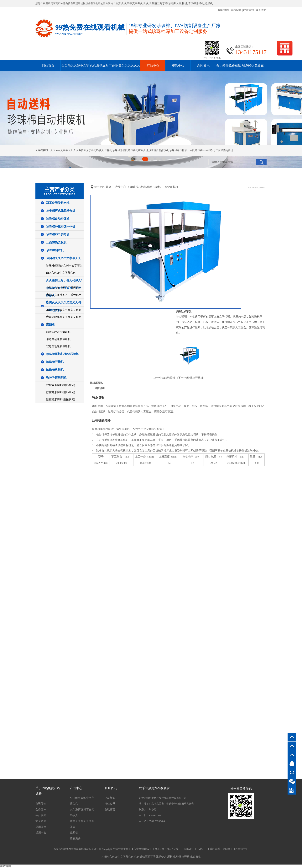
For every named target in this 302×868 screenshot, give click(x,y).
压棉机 (183, 3)
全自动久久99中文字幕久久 (64, 258)
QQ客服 (292, 764)
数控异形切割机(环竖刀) (61, 392)
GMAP (200, 849)
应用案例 (41, 827)
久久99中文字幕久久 (133, 3)
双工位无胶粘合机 (58, 203)
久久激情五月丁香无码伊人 (162, 3)
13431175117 (292, 755)
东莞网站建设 (141, 849)
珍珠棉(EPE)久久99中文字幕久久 (64, 269)
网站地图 (224, 10)
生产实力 (41, 815)
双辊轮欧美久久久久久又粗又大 (64, 321)
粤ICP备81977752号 (166, 849)
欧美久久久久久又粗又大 (82, 824)
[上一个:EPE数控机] (164, 378)
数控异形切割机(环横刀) (61, 385)
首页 (108, 187)
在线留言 (236, 10)
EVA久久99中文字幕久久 (61, 273)
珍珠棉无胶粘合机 (138, 150)
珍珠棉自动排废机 (159, 150)
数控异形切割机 (56, 378)
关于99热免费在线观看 (48, 791)
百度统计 (241, 849)
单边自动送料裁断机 (58, 339)
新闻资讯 (203, 65)
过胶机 (209, 3)
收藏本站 (249, 10)
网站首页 (48, 65)
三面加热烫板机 (224, 150)
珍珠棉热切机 (55, 370)
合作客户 (41, 809)
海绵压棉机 (171, 187)
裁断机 (51, 325)
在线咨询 (292, 772)
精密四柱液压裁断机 (58, 332)
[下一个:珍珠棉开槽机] (191, 378)
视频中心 (178, 65)
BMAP (188, 849)
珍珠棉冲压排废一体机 (182, 150)
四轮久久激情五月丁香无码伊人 (64, 298)
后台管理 (215, 849)
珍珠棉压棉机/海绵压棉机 (62, 354)
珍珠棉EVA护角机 (205, 150)
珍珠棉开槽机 (196, 3)
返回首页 (261, 10)
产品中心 (153, 65)
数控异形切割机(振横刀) (61, 399)
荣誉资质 (41, 821)
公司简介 (41, 804)
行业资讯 (110, 804)
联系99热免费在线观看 (154, 788)
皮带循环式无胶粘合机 (61, 211)
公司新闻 (110, 798)
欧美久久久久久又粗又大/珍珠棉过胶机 (64, 306)
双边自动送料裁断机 (58, 346)
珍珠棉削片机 (55, 250)
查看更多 (75, 838)
